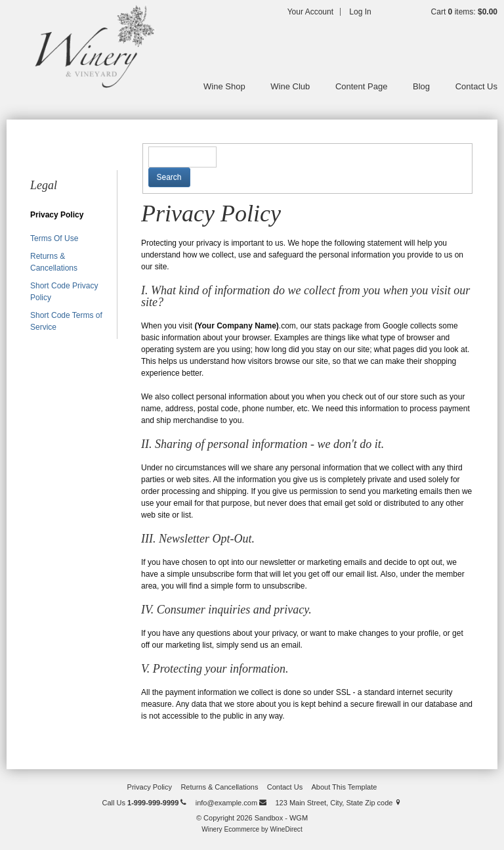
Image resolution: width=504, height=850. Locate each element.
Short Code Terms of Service (66, 321)
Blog (421, 86)
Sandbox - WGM (92, 46)
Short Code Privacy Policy (64, 292)
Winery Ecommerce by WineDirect (252, 829)
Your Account (310, 12)
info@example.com (231, 803)
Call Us (145, 803)
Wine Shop (224, 86)
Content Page (362, 86)
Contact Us (476, 86)
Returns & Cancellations (54, 262)
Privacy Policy (57, 215)
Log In (360, 12)
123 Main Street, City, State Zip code (338, 803)
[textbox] (182, 157)
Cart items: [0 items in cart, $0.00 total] (464, 12)
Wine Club (290, 86)
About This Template (345, 787)
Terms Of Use (54, 238)
